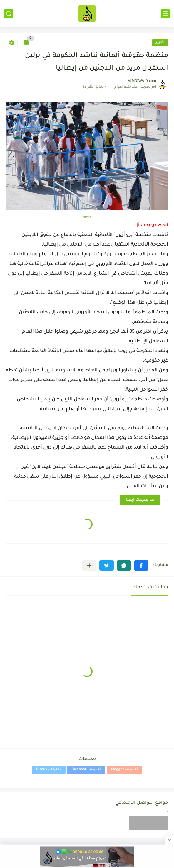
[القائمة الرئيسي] (165, 14)
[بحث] (9, 14)
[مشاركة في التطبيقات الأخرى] (89, 565)
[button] (141, 565)
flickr (87, 218)
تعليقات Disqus (49, 770)
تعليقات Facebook (86, 770)
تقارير (160, 43)
